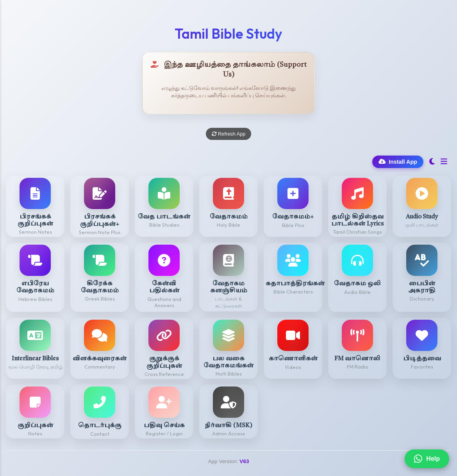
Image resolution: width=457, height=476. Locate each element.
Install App (398, 162)
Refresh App (229, 134)
